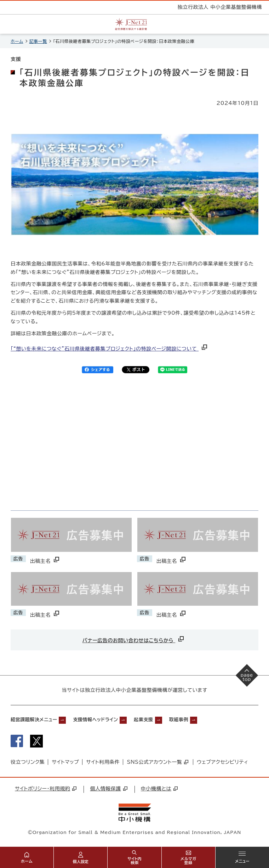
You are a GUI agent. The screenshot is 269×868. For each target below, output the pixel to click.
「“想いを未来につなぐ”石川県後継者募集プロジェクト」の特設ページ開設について (110, 349)
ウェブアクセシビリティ (222, 762)
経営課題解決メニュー (34, 720)
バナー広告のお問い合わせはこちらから (134, 639)
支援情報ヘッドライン (95, 720)
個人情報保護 (108, 789)
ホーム (17, 41)
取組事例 (179, 720)
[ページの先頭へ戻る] (247, 675)
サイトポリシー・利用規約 (46, 789)
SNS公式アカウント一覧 (158, 762)
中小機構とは (159, 789)
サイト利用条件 (103, 762)
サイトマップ (65, 762)
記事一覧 (38, 41)
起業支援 (143, 720)
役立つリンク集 (28, 762)
